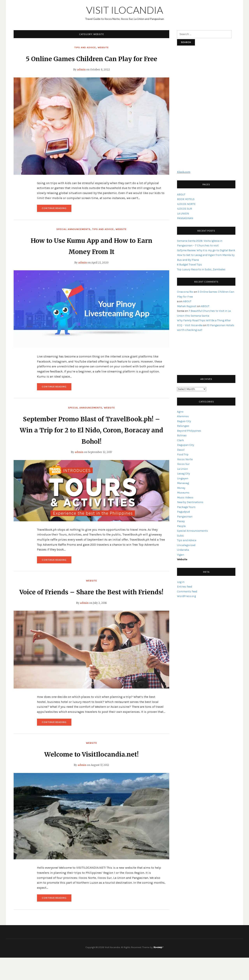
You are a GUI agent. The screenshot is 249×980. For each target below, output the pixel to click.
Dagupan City (186, 445)
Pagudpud (183, 512)
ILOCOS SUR (185, 209)
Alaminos (183, 416)
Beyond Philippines (189, 431)
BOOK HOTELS (186, 199)
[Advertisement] (206, 110)
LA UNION (183, 214)
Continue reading (57, 220)
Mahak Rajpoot (187, 306)
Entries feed (185, 587)
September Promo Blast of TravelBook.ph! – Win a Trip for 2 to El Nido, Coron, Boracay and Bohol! (92, 441)
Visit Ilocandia (125, 10)
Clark (180, 440)
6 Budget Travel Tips (189, 265)
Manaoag (183, 483)
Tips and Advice (85, 47)
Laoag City (184, 474)
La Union (182, 469)
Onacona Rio (185, 292)
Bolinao (182, 435)
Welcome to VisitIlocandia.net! (92, 777)
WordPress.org (186, 596)
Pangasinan (185, 517)
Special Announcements (73, 240)
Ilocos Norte (185, 459)
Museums (183, 493)
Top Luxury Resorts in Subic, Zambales (201, 269)
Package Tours (186, 507)
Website (103, 47)
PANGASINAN (185, 218)
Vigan (181, 555)
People (181, 526)
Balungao (183, 426)
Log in (181, 582)
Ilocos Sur (183, 464)
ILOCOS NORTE (186, 204)
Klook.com (184, 172)
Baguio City (184, 421)
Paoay (181, 521)
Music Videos (185, 497)
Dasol (181, 450)
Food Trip (183, 454)
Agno (180, 412)
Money (181, 488)
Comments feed (187, 591)
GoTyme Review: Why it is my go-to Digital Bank (206, 250)
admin (81, 81)
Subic (181, 536)
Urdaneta (183, 550)
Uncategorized (186, 545)
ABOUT (181, 195)
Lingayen (183, 478)
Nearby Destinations (190, 502)
